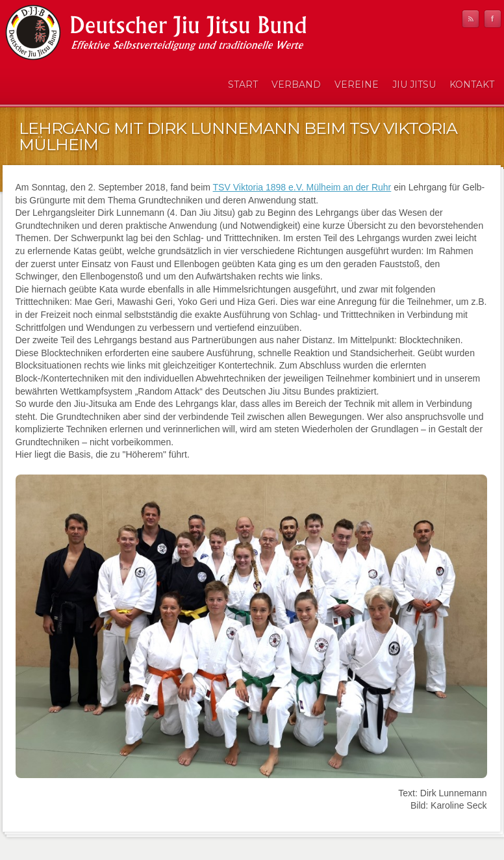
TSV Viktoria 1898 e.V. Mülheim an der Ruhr (302, 187)
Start (243, 85)
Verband (296, 85)
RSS (471, 19)
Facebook (493, 19)
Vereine (357, 85)
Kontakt (472, 85)
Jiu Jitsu (414, 85)
